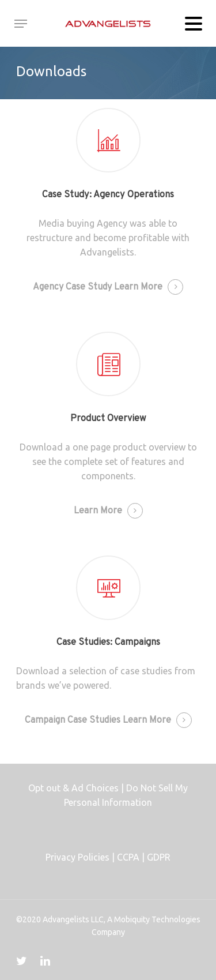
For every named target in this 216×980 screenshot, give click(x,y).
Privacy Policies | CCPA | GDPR (108, 857)
